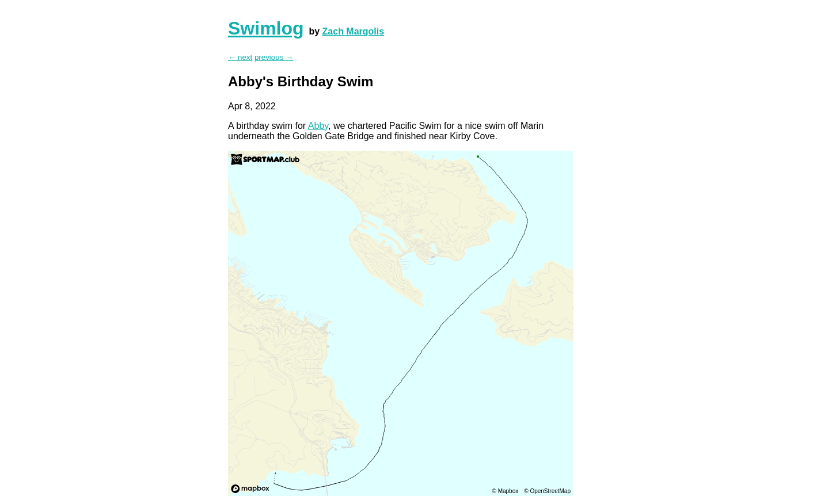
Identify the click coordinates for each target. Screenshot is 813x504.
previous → (274, 57)
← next (240, 57)
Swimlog (266, 28)
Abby (318, 126)
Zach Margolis (354, 31)
